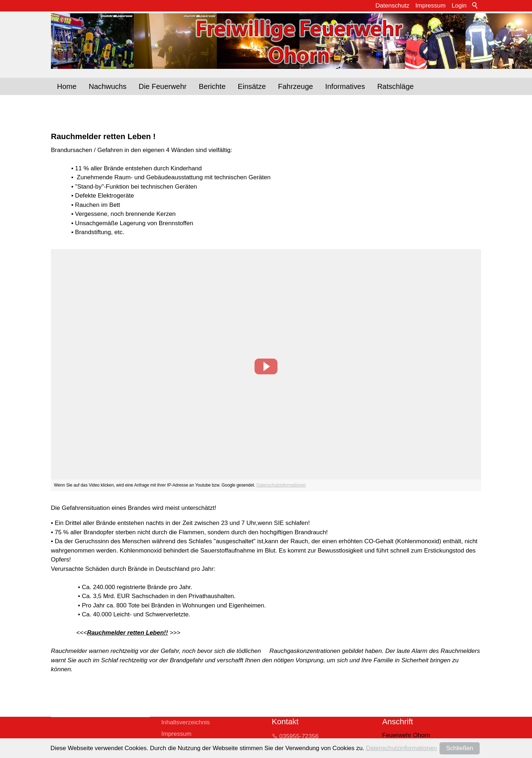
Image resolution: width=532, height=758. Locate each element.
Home (67, 86)
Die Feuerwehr (163, 86)
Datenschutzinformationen (281, 485)
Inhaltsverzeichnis (186, 722)
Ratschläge (395, 86)
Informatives (345, 86)
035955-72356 (299, 736)
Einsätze (252, 86)
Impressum (431, 6)
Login (459, 6)
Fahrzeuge (296, 86)
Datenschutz (392, 6)
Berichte (212, 86)
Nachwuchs (107, 86)
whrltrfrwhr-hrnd (323, 749)
